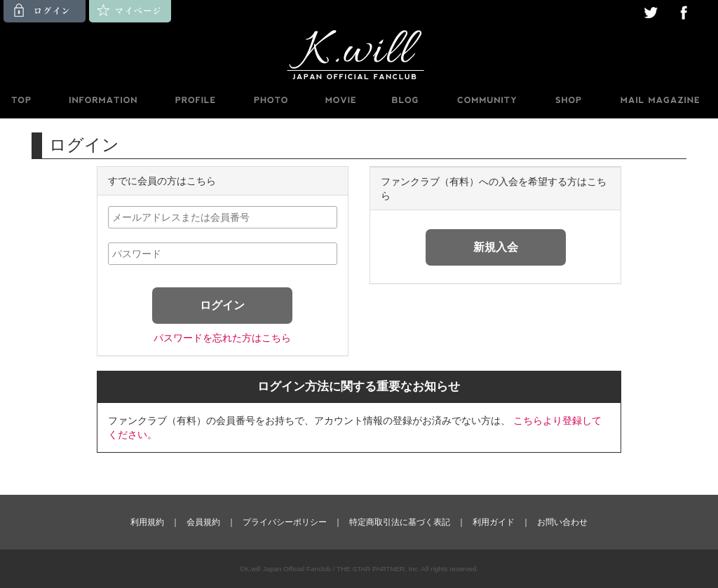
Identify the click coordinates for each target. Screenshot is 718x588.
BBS (487, 100)
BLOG (405, 100)
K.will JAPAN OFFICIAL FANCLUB (359, 54)
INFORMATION (102, 100)
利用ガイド (494, 522)
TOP (20, 100)
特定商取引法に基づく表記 (400, 522)
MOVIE (340, 100)
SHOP (568, 100)
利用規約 (147, 522)
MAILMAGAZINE (660, 100)
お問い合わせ (562, 522)
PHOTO (271, 100)
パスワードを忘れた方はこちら (222, 338)
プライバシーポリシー (285, 522)
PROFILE (196, 100)
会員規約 (203, 522)
